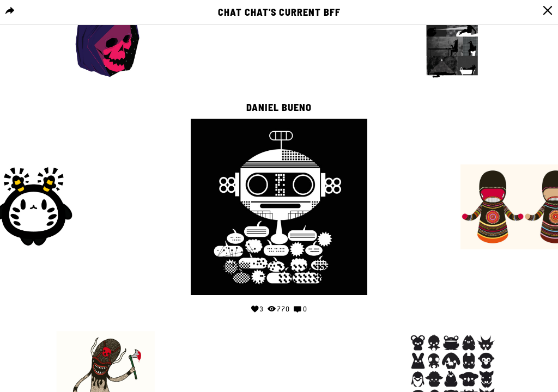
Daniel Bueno (279, 108)
